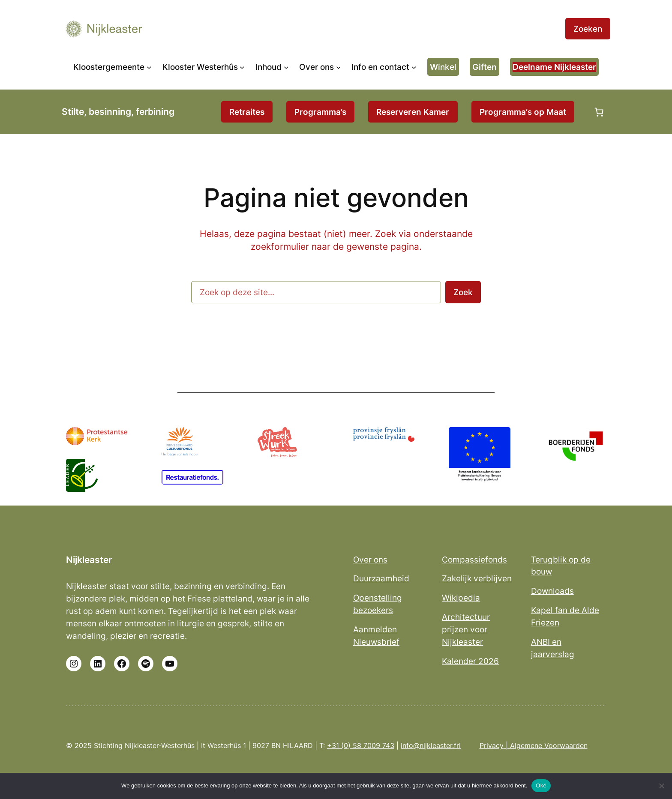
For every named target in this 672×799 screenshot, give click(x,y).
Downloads (552, 591)
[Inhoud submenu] (286, 67)
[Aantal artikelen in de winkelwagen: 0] (599, 112)
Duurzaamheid (381, 578)
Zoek (463, 292)
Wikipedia (461, 598)
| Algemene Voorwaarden (546, 745)
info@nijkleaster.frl (431, 745)
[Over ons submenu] (339, 67)
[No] (661, 786)
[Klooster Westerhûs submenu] (242, 67)
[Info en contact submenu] (414, 67)
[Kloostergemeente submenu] (149, 67)
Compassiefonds (474, 560)
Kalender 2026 (470, 661)
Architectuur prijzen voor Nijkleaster (466, 629)
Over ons (370, 560)
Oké (541, 786)
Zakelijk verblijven (477, 578)
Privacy (492, 745)
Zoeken (588, 29)
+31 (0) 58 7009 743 (361, 745)
